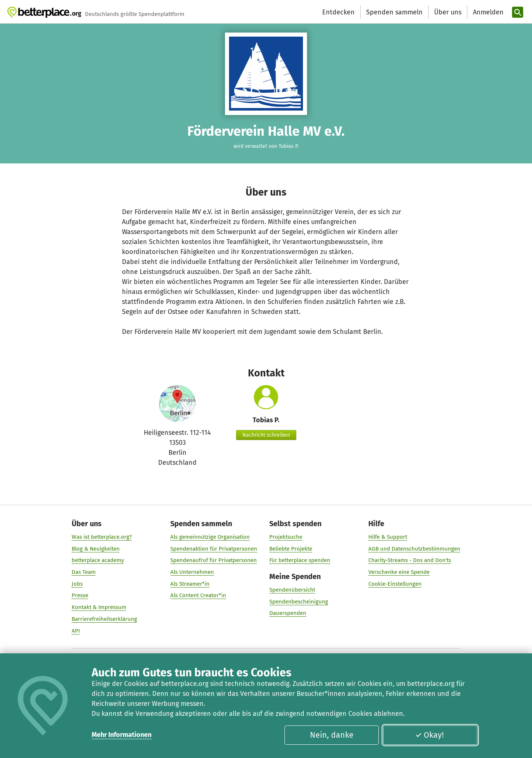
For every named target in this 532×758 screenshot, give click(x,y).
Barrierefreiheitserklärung (104, 619)
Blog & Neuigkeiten (96, 549)
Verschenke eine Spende (399, 572)
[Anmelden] (487, 12)
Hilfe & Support (388, 537)
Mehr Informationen (122, 735)
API (76, 631)
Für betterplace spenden (300, 561)
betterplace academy (98, 561)
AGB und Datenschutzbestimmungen (414, 549)
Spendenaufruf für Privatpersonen (214, 561)
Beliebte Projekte (291, 549)
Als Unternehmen (192, 572)
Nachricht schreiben (266, 435)
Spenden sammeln (394, 12)
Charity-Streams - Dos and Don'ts (410, 561)
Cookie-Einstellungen (395, 584)
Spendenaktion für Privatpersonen (214, 549)
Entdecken (338, 12)
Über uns (448, 12)
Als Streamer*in (190, 584)
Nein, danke (332, 735)
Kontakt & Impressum (99, 607)
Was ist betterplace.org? (102, 537)
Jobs (77, 584)
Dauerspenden (288, 613)
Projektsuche (286, 537)
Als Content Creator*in (198, 596)
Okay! (429, 735)
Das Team (84, 572)
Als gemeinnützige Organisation (210, 537)
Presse (80, 596)
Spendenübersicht (292, 590)
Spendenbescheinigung (299, 602)
